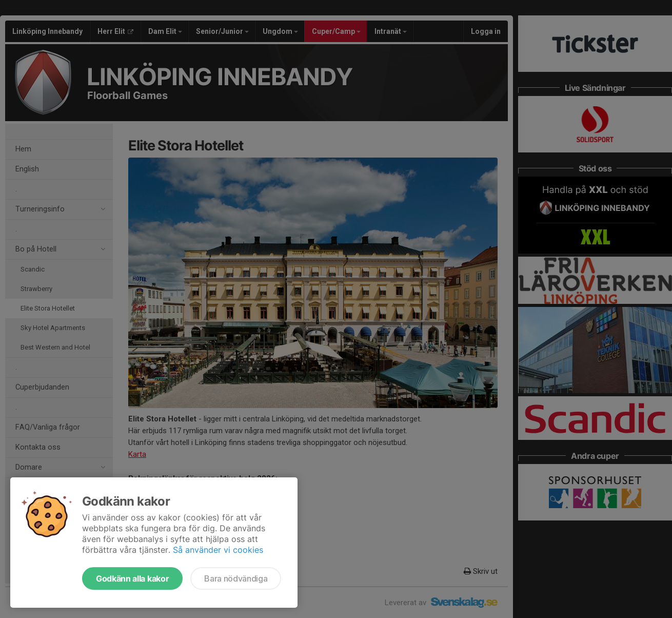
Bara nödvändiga (236, 578)
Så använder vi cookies (218, 550)
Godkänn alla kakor (132, 578)
